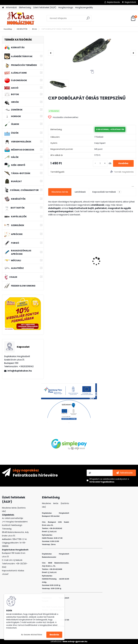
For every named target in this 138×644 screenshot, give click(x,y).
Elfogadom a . (109, 480)
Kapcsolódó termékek (107, 192)
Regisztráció (130, 2)
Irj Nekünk (18, 560)
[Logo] (21, 18)
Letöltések (80, 192)
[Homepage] (3, 8)
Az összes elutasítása (32, 635)
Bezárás (54, 635)
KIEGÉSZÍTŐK (22, 29)
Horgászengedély (84, 7)
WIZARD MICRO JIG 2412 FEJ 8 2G (122, 253)
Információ (11, 7)
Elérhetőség (25, 7)
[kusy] (100, 163)
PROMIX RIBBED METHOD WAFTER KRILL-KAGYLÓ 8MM (62, 260)
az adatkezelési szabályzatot (114, 479)
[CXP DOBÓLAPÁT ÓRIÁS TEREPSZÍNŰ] (92, 50)
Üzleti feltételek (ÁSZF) (45, 7)
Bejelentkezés (114, 2)
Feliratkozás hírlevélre (35, 475)
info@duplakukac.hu (20, 371)
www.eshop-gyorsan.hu (75, 641)
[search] (88, 19)
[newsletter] (124, 473)
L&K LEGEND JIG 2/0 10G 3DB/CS (90, 259)
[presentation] (51, 53)
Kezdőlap (8, 29)
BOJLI (34, 29)
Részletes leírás (60, 192)
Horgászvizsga (66, 7)
